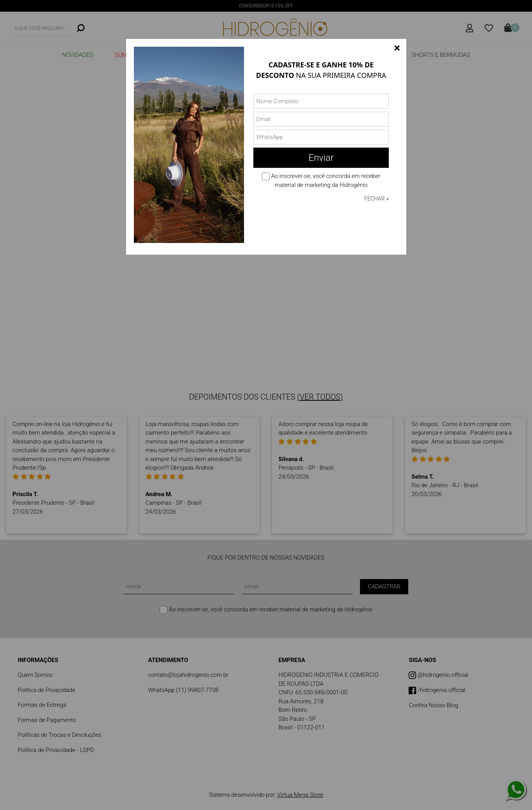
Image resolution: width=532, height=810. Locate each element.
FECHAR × (377, 199)
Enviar (321, 158)
